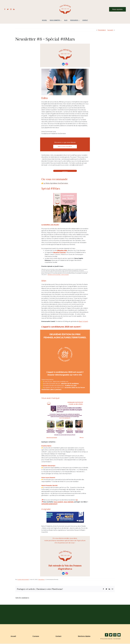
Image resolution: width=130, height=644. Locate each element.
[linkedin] (14, 9)
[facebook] (5, 9)
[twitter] (8, 9)
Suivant (110, 30)
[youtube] (119, 635)
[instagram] (11, 9)
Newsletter (41, 579)
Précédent (102, 30)
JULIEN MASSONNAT (23, 579)
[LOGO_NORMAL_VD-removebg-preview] (65, 2)
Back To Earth (83, 321)
